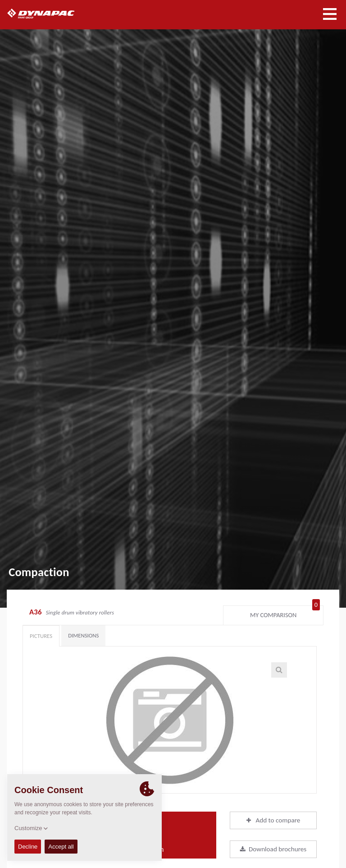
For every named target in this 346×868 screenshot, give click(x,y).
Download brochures (273, 849)
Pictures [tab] (41, 636)
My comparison (285, 613)
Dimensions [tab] (83, 635)
